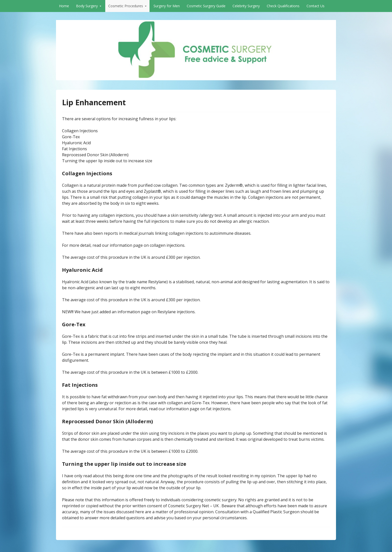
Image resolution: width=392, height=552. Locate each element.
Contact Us (315, 6)
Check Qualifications (283, 6)
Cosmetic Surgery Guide (206, 6)
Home (64, 6)
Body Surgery (87, 6)
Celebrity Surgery (246, 6)
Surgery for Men (167, 6)
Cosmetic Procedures (126, 6)
